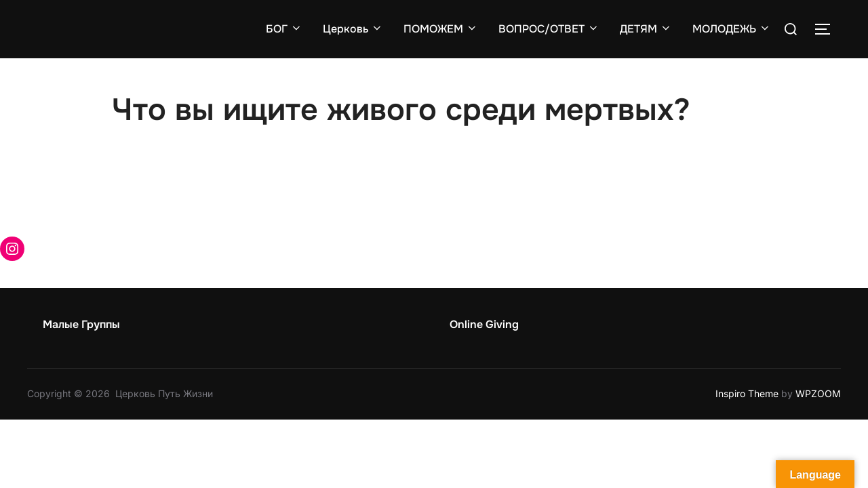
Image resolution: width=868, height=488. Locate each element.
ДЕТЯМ (646, 29)
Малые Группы (81, 324)
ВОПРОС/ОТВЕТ (549, 29)
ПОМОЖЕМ (441, 29)
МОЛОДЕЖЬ (732, 29)
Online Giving (484, 324)
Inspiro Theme (747, 393)
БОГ (284, 29)
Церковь (353, 29)
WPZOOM (818, 393)
